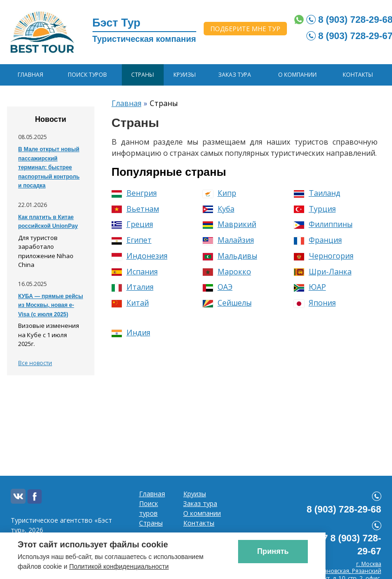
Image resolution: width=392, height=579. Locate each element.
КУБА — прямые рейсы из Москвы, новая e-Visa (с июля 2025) (50, 305)
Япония (315, 303)
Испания (135, 272)
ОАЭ (218, 287)
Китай (130, 303)
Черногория (324, 256)
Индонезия (140, 256)
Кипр (219, 193)
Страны (143, 75)
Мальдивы (230, 256)
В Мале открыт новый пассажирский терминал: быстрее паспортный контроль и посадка (49, 167)
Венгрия (134, 193)
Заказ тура (235, 75)
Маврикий (229, 224)
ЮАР (310, 287)
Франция (318, 240)
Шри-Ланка (323, 272)
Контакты (358, 75)
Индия (131, 333)
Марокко (227, 272)
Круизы (185, 75)
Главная (30, 75)
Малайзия (228, 240)
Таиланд (317, 193)
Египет (132, 240)
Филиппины (323, 224)
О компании (297, 75)
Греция (132, 224)
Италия (133, 287)
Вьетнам (135, 209)
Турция (315, 209)
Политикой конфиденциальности (119, 566)
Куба (219, 209)
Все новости (35, 363)
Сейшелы (227, 303)
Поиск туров (87, 75)
